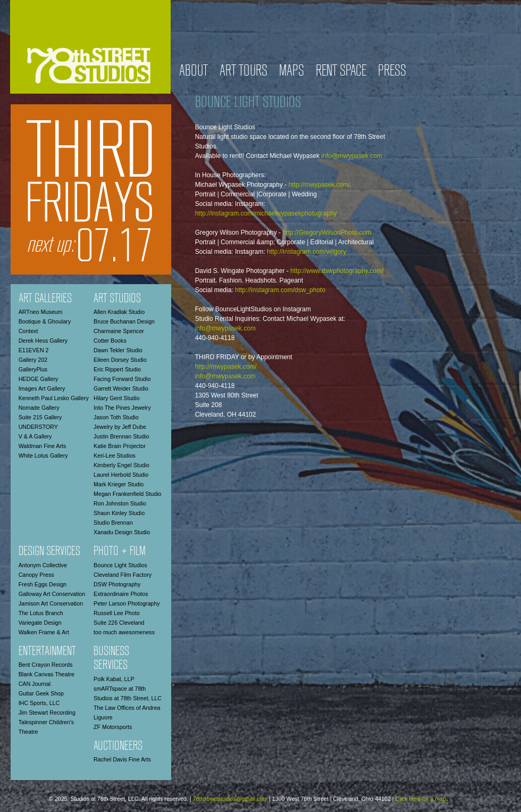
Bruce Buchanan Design (124, 321)
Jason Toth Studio (116, 417)
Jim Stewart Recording (47, 712)
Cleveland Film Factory (123, 575)
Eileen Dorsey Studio (120, 360)
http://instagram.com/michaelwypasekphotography (266, 213)
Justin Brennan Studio (121, 436)
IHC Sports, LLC (39, 703)
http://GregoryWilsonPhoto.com (327, 233)
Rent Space (341, 72)
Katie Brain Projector (120, 446)
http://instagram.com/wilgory (306, 252)
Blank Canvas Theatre (47, 674)
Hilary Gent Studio (116, 398)
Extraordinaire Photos (121, 594)
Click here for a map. (422, 799)
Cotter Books (110, 341)
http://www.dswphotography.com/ (337, 271)
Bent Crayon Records (46, 665)
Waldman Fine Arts (43, 446)
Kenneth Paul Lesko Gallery (54, 398)
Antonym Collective (43, 565)
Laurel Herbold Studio (121, 475)
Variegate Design (40, 623)
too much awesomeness (124, 632)
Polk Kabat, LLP (114, 679)
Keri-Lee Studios (115, 455)
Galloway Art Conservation (52, 594)
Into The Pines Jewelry (122, 408)
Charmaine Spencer (119, 331)
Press (392, 72)
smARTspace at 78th (120, 689)
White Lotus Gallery (43, 455)
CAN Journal (35, 684)
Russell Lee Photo (117, 613)
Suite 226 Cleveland (119, 623)
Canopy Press (36, 575)
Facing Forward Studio (122, 379)
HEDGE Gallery (39, 379)
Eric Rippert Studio (117, 369)
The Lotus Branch (41, 613)
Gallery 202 (33, 360)
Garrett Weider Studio (121, 388)
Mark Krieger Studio (119, 484)
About (194, 72)
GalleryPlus (33, 369)
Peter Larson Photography (127, 603)
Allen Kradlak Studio (119, 312)
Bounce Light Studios (120, 565)
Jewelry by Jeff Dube (120, 427)
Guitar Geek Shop (41, 693)
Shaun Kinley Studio (119, 513)
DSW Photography (117, 584)
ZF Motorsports (113, 727)
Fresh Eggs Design (43, 584)
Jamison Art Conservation (51, 603)
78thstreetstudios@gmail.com (230, 799)
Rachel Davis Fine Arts (122, 759)
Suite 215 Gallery (40, 417)
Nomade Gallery (39, 408)
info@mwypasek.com (351, 156)
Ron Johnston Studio (120, 503)
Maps (292, 72)
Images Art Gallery (42, 388)
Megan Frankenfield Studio (127, 494)
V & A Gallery (35, 436)
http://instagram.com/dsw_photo (280, 290)
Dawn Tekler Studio (118, 350)
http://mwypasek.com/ (320, 185)
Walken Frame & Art (44, 632)
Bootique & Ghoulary (45, 321)
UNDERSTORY (38, 427)
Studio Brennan (113, 523)
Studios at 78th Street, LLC (128, 698)
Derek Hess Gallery (43, 341)
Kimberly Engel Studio (121, 465)
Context (28, 331)
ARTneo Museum (41, 312)
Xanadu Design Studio (122, 532)
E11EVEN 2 (34, 350)
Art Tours (243, 72)
